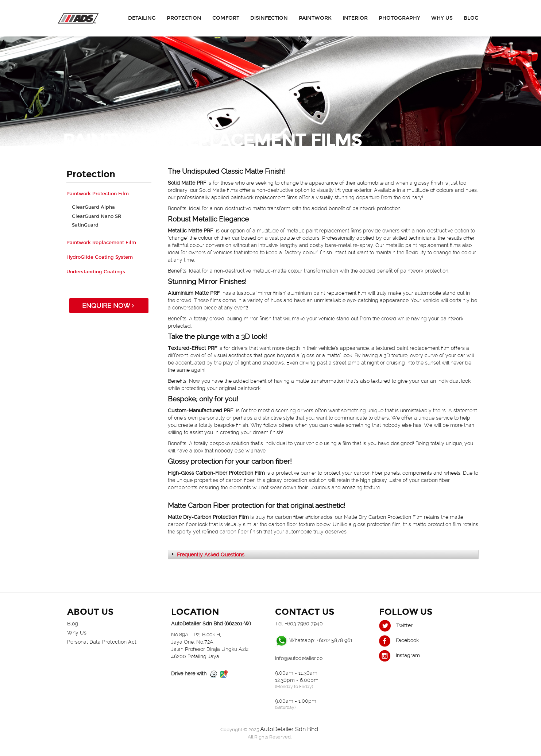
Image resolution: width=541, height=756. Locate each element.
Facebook (399, 640)
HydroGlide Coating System (100, 257)
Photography (399, 18)
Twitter (396, 625)
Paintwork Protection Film (98, 194)
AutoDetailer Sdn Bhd (289, 729)
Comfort (226, 18)
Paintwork (315, 18)
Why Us (442, 18)
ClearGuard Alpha (93, 207)
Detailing (142, 18)
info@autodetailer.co (299, 658)
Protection (184, 18)
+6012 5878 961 (335, 640)
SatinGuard (85, 225)
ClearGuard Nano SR (96, 216)
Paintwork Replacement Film (101, 243)
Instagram (399, 655)
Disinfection (269, 18)
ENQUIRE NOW (109, 306)
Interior (355, 18)
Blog (471, 18)
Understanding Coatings (96, 272)
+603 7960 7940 (304, 624)
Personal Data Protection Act (102, 642)
